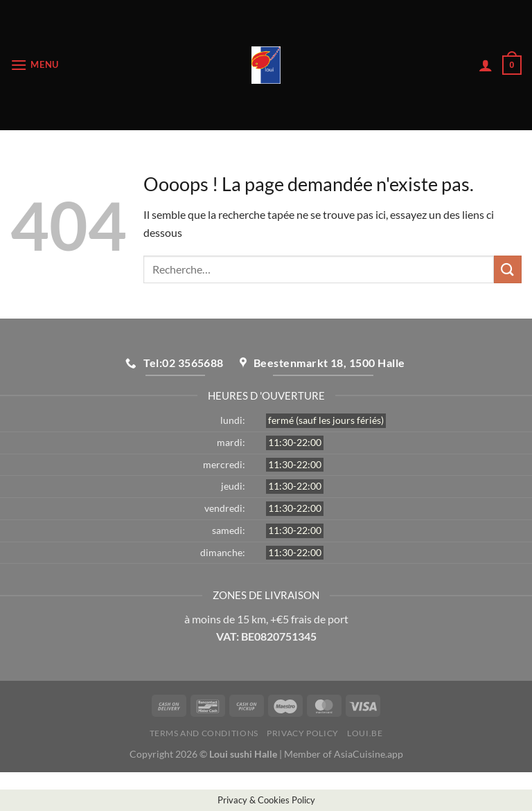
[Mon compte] (486, 65)
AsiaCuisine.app (369, 754)
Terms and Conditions (204, 733)
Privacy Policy (303, 733)
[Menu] (35, 65)
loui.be (365, 733)
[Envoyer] (508, 269)
